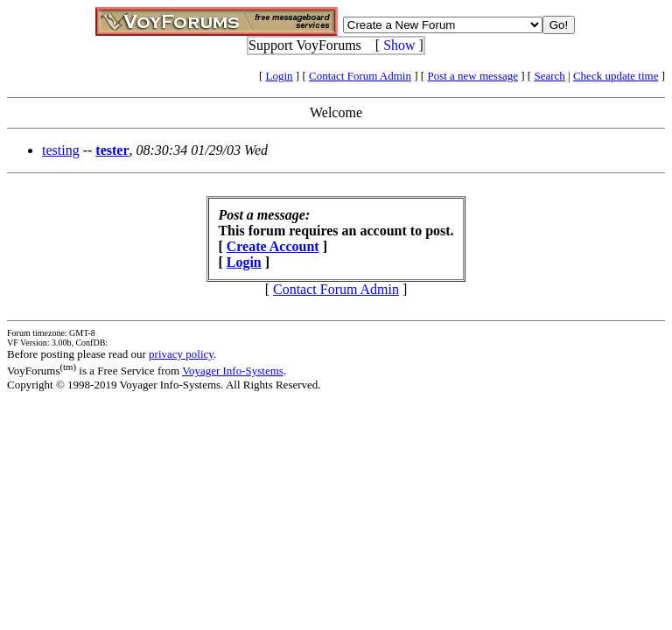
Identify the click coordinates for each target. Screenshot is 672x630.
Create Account (273, 246)
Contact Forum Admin (360, 76)
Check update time (616, 76)
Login (280, 76)
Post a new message (472, 76)
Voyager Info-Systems (233, 371)
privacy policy (181, 354)
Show (399, 45)
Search (549, 76)
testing (61, 150)
